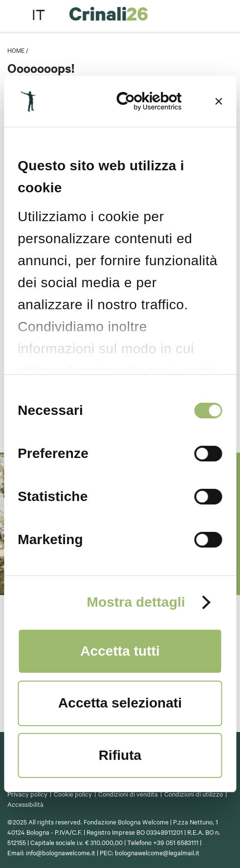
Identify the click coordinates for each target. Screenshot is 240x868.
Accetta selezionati (120, 703)
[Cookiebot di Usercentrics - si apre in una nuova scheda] (140, 101)
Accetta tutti (120, 651)
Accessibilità (25, 804)
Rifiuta (120, 755)
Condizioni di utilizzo (194, 794)
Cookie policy (73, 794)
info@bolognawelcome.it (61, 852)
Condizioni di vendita (128, 794)
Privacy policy (27, 794)
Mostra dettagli (136, 602)
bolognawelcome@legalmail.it (157, 852)
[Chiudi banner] (219, 101)
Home (16, 50)
